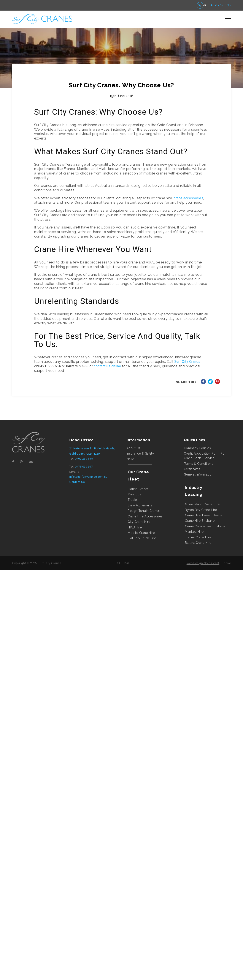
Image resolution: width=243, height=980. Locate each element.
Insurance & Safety (140, 454)
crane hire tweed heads (203, 515)
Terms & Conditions (199, 464)
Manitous (134, 494)
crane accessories (188, 198)
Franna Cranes (138, 489)
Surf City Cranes (187, 362)
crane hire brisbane (200, 521)
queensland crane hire (202, 504)
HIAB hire (135, 527)
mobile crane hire (141, 533)
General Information (199, 474)
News (131, 459)
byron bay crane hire (201, 510)
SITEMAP (124, 563)
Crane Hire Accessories (145, 516)
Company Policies (197, 448)
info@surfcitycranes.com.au (88, 477)
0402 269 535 (220, 5)
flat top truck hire (142, 538)
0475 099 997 (84, 467)
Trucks (133, 500)
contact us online (107, 366)
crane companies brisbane (205, 526)
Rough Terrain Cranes (144, 511)
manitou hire (194, 532)
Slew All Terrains (140, 505)
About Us (133, 448)
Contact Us (77, 482)
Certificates (192, 469)
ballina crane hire (198, 543)
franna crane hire (198, 537)
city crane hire (139, 522)
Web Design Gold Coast (203, 563)
